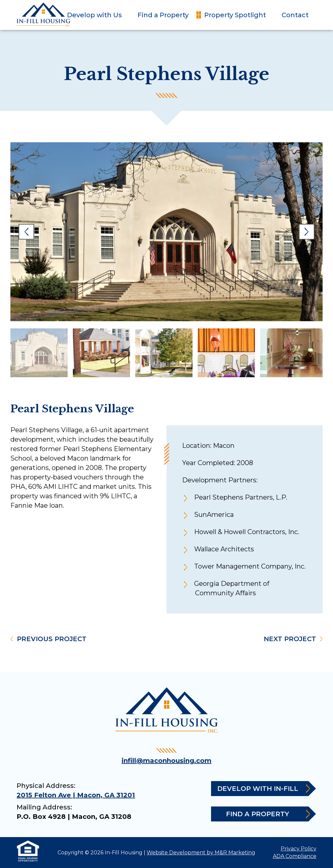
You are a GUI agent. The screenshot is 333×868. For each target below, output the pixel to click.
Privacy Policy (299, 849)
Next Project (290, 639)
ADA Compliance (295, 856)
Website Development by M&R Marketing (201, 853)
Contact (295, 15)
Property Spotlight (235, 15)
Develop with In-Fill (263, 789)
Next (307, 232)
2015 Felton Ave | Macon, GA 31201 (76, 795)
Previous (26, 232)
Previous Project (52, 639)
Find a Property (163, 15)
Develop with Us (94, 15)
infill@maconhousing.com (166, 761)
